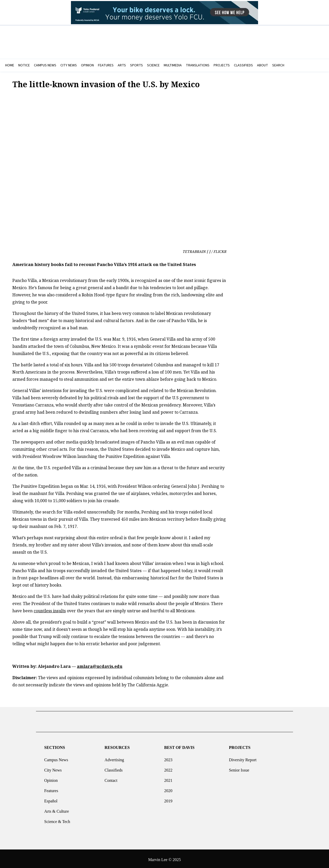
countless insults (50, 611)
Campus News (56, 758)
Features (51, 789)
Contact (111, 778)
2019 (168, 799)
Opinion (51, 778)
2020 (168, 789)
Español (51, 799)
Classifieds (114, 768)
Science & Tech (57, 820)
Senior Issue (239, 768)
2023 (168, 758)
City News (53, 768)
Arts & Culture (57, 809)
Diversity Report (243, 758)
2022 (168, 768)
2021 (168, 778)
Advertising (114, 758)
